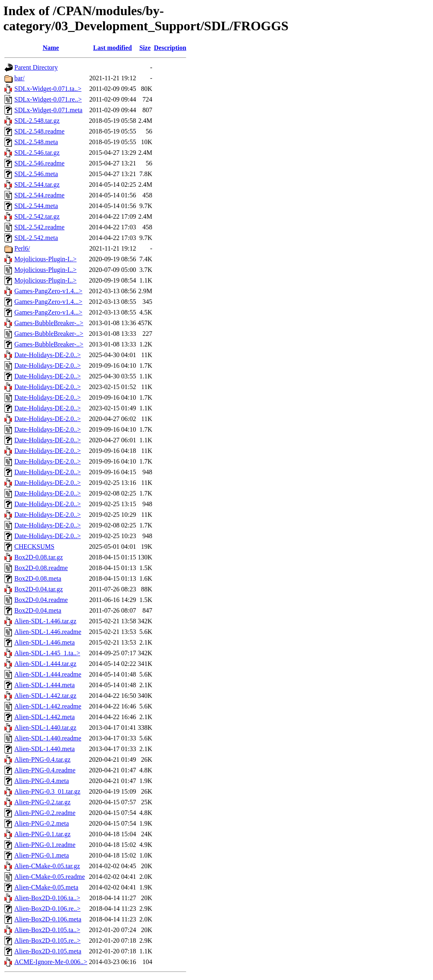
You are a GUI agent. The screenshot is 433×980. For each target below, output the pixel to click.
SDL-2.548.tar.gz (37, 121)
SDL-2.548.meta (36, 142)
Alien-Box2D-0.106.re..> (47, 909)
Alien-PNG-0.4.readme (45, 770)
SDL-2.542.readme (39, 227)
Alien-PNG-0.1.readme (45, 845)
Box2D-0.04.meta (38, 610)
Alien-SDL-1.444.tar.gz (45, 664)
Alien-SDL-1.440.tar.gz (45, 728)
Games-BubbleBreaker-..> (49, 323)
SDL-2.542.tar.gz (37, 216)
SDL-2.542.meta (36, 238)
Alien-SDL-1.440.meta (45, 749)
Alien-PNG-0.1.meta (42, 855)
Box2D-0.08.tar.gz (39, 557)
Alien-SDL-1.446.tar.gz (45, 621)
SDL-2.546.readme (39, 163)
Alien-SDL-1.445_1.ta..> (47, 653)
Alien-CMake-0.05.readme (50, 877)
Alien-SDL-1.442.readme (48, 706)
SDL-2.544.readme (39, 195)
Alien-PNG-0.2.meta (42, 823)
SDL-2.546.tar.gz (37, 153)
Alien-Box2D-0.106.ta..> (47, 898)
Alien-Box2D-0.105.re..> (47, 940)
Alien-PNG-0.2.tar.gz (42, 802)
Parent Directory (36, 67)
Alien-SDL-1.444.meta (45, 685)
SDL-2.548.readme (39, 131)
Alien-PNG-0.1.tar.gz (42, 834)
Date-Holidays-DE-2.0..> (47, 355)
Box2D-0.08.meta (38, 578)
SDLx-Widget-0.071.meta (48, 110)
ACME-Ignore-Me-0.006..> (51, 962)
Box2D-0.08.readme (41, 568)
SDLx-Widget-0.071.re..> (48, 99)
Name (51, 48)
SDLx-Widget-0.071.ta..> (48, 89)
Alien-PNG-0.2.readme (45, 813)
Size (145, 48)
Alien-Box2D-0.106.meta (48, 919)
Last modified (113, 48)
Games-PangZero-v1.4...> (48, 291)
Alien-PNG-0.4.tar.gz (42, 759)
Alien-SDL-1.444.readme (48, 674)
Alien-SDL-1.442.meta (45, 717)
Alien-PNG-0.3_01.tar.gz (47, 791)
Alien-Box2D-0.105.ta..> (47, 930)
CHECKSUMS (34, 547)
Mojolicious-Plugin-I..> (45, 259)
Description (170, 48)
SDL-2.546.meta (36, 174)
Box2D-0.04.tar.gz (39, 589)
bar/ (19, 78)
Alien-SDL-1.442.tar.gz (45, 696)
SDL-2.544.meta (36, 206)
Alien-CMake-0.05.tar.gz (47, 866)
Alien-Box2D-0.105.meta (48, 951)
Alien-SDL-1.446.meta (45, 642)
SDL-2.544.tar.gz (37, 184)
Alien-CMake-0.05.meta (46, 887)
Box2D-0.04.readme (41, 600)
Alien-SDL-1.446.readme (48, 632)
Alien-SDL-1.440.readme (48, 738)
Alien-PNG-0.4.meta (42, 781)
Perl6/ (22, 248)
